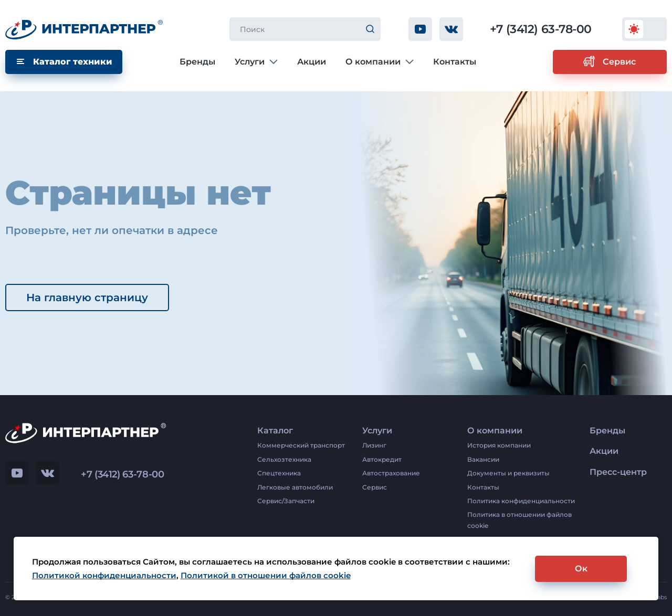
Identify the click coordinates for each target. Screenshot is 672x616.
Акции (312, 62)
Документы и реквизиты (508, 473)
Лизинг (374, 445)
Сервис (375, 487)
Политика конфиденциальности (521, 501)
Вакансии (483, 459)
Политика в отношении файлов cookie (519, 520)
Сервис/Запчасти (286, 501)
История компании (499, 445)
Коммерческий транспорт (301, 445)
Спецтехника (279, 473)
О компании (380, 62)
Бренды (197, 62)
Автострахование (391, 473)
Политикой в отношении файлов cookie (266, 575)
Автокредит (382, 459)
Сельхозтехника (284, 459)
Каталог (275, 431)
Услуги (256, 62)
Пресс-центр (618, 472)
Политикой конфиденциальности (104, 575)
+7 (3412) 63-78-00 (541, 29)
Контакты (455, 62)
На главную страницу (87, 298)
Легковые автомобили (295, 487)
